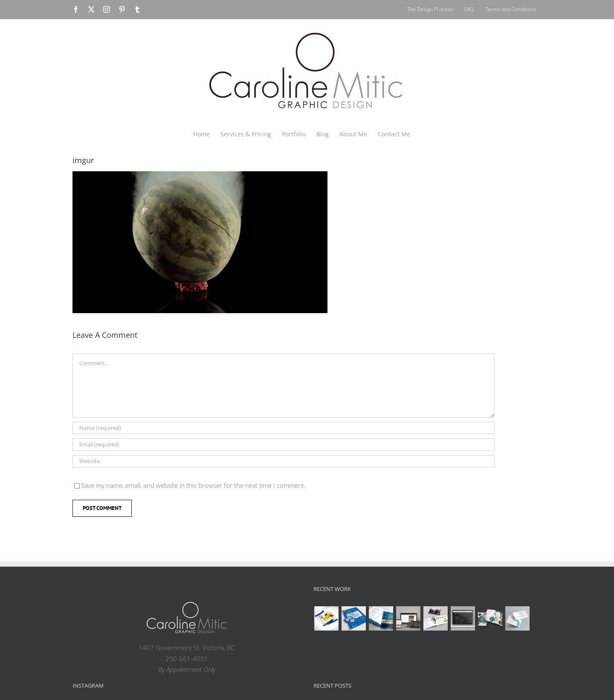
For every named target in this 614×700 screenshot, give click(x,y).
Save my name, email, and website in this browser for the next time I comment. (193, 485)
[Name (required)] (284, 428)
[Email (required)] (284, 445)
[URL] (284, 461)
